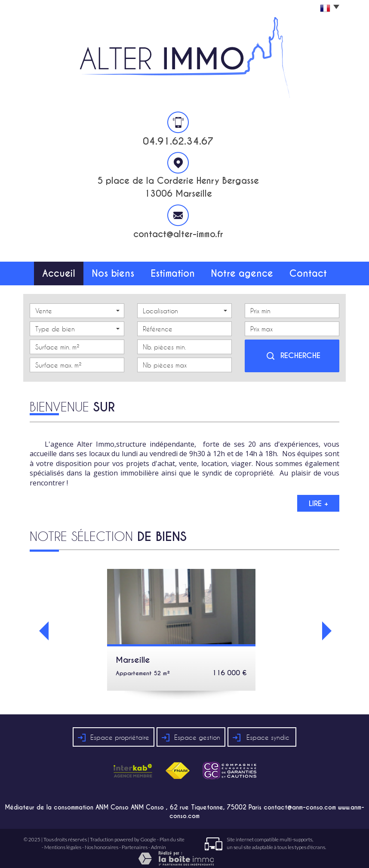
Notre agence (244, 271)
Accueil (57, 271)
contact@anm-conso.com (300, 803)
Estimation (176, 271)
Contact (310, 271)
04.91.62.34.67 (178, 141)
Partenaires (135, 842)
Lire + (318, 499)
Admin (158, 842)
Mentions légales (63, 842)
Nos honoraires (101, 842)
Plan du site (172, 835)
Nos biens (115, 271)
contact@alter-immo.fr (178, 234)
